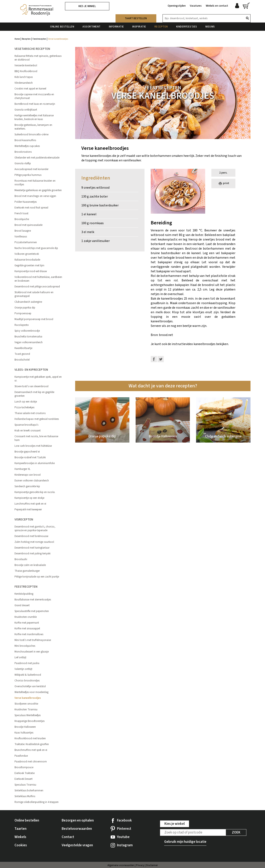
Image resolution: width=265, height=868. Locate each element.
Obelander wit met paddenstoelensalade (37, 158)
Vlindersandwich (24, 83)
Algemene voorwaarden (121, 865)
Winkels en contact (217, 6)
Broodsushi (21, 559)
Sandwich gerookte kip (27, 486)
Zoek (236, 832)
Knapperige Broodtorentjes (30, 721)
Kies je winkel (87, 6)
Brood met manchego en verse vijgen (35, 196)
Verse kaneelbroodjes (28, 698)
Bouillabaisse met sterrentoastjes (33, 600)
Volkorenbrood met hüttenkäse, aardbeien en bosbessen (38, 279)
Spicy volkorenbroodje (27, 331)
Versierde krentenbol (26, 65)
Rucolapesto (22, 325)
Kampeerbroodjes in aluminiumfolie (35, 463)
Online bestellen (62, 27)
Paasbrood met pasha (27, 663)
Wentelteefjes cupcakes (27, 146)
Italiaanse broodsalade (27, 260)
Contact (68, 837)
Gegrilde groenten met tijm (29, 266)
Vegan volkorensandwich (29, 342)
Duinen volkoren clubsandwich (32, 481)
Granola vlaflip (23, 163)
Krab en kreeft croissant (28, 431)
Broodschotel (22, 360)
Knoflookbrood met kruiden (30, 738)
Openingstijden (177, 6)
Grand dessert (22, 605)
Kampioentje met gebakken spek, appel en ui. (38, 379)
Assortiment (92, 27)
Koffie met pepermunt (27, 623)
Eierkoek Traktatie (25, 773)
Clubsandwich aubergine (28, 302)
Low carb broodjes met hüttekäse (33, 446)
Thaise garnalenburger (27, 571)
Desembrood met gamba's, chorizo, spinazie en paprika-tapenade (35, 529)
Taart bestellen (136, 18)
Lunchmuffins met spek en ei (30, 504)
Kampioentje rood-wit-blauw (31, 271)
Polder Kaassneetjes (26, 202)
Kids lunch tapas (24, 77)
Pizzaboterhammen (26, 242)
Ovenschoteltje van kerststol (30, 686)
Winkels (20, 837)
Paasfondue (21, 756)
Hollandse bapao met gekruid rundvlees (37, 419)
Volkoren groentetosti (27, 254)
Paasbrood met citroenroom (31, 762)
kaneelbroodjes (205, 344)
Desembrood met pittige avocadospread (37, 287)
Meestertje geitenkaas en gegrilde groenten (38, 190)
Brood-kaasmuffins (25, 140)
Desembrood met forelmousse (31, 536)
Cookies (21, 845)
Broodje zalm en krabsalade (30, 565)
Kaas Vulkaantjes (24, 733)
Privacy (140, 865)
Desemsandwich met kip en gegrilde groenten (34, 394)
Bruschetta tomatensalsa (28, 337)
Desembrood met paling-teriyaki (33, 554)
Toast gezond (22, 354)
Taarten (20, 829)
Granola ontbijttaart (26, 110)
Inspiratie (139, 27)
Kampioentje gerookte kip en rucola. (35, 492)
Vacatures (196, 6)
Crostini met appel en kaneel (30, 89)
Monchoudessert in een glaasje (32, 652)
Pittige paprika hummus (28, 175)
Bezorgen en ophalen (78, 820)
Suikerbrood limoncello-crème (31, 135)
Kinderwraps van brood (28, 475)
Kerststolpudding (24, 594)
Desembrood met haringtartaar (32, 548)
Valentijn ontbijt (23, 669)
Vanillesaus (21, 237)
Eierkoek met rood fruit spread (31, 208)
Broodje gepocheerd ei (27, 452)
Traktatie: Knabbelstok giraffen (32, 744)
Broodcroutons (23, 152)
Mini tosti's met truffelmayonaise (33, 640)
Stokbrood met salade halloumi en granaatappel (34, 294)
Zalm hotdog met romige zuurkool (34, 542)
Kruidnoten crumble (26, 617)
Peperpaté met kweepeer (28, 510)
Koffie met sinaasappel (27, 629)
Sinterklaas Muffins (25, 796)
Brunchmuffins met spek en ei (31, 750)
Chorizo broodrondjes (27, 681)
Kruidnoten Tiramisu (26, 710)
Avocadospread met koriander (31, 169)
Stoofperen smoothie (26, 704)
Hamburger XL (22, 469)
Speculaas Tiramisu (25, 785)
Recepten (161, 27)
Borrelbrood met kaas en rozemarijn (35, 104)
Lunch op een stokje (26, 402)
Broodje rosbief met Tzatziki (30, 457)
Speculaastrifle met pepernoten (32, 611)
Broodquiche (22, 219)
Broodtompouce (24, 767)
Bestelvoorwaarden (77, 829)
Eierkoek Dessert (23, 779)
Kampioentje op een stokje (29, 498)
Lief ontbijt (20, 657)
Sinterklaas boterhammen (29, 791)
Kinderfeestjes (187, 27)
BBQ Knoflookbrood (26, 71)
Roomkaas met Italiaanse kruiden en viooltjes (35, 183)
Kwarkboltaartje (23, 348)
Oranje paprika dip (25, 308)
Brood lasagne (23, 231)
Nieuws (210, 27)
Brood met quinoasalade (28, 225)
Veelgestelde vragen (77, 845)
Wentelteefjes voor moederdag (31, 692)
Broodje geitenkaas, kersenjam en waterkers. (33, 127)
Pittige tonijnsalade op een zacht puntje (37, 577)
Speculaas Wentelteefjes (28, 715)
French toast (21, 213)
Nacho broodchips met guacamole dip (36, 248)
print (223, 183)
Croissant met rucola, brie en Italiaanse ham (36, 438)
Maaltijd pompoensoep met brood (34, 319)
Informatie (116, 27)
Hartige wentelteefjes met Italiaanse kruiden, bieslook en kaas (34, 117)
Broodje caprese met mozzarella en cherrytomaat (34, 96)
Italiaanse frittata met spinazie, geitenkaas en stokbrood (38, 58)
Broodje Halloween (25, 727)
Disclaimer (152, 865)
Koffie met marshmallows (29, 634)
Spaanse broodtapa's (26, 425)
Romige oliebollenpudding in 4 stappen (37, 802)
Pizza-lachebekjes (24, 407)
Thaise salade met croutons (30, 413)
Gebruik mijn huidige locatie (185, 842)
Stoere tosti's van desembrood (31, 386)
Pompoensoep (23, 313)
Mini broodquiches (25, 646)
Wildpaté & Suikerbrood (28, 675)
